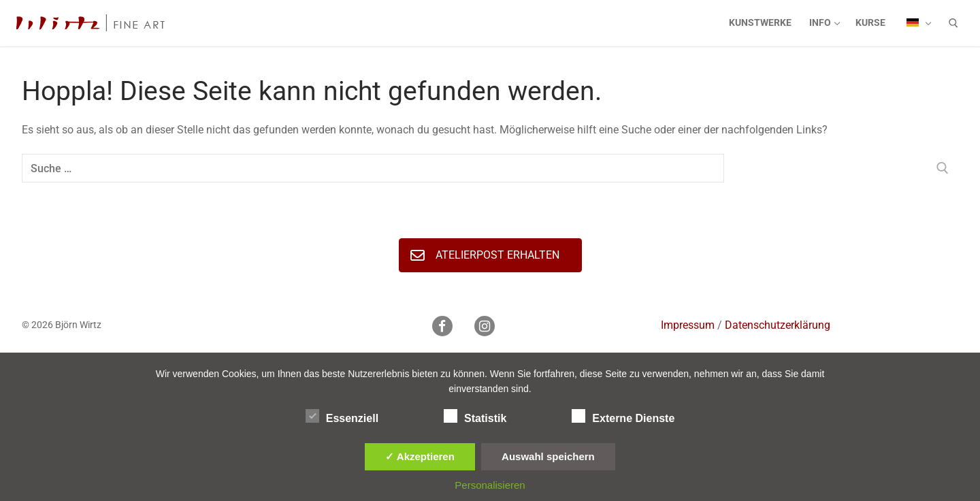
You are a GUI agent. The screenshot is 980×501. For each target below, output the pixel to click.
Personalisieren (490, 485)
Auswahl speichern (548, 456)
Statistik (475, 416)
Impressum (688, 325)
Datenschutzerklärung (778, 325)
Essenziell (342, 416)
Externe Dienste (623, 416)
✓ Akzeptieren (420, 456)
